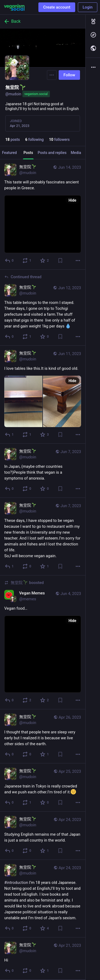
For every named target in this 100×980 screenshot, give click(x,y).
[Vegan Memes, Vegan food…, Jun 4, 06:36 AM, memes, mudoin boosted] (43, 642)
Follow (69, 75)
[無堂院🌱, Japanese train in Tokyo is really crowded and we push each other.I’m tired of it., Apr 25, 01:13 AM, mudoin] (43, 787)
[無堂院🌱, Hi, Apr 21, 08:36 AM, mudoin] (43, 959)
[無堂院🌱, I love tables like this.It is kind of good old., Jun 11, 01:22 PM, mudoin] (43, 395)
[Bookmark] (60, 261)
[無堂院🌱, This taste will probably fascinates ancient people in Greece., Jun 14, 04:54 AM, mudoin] (43, 214)
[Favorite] (45, 261)
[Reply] (9, 261)
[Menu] (52, 75)
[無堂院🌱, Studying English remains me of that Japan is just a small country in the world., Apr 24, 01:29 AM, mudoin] (43, 836)
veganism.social (36, 94)
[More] (78, 261)
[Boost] (27, 261)
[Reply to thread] (9, 337)
